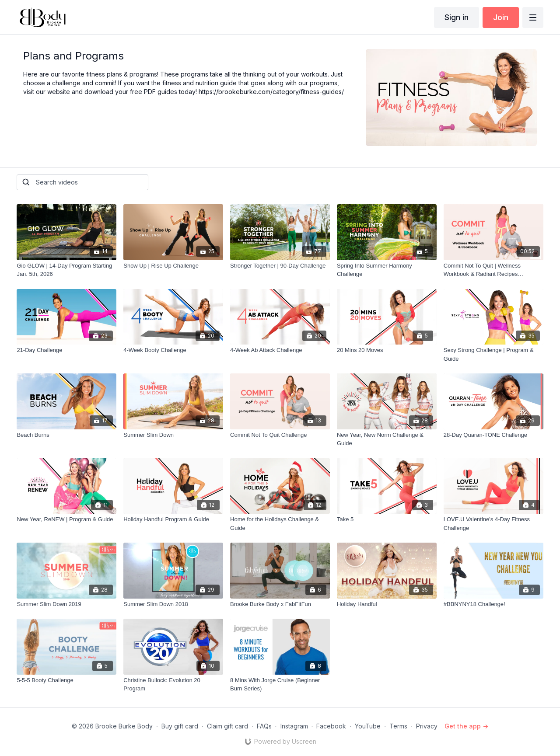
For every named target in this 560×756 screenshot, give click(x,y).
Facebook (331, 726)
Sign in (457, 17)
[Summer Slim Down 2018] (173, 604)
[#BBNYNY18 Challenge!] (493, 604)
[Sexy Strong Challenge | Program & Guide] (493, 354)
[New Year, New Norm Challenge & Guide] (387, 439)
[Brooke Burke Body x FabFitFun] (280, 604)
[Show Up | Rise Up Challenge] (173, 266)
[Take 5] (387, 519)
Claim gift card (227, 726)
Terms (398, 726)
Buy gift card (180, 726)
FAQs (264, 726)
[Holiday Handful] (387, 604)
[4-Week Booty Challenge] (173, 350)
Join (501, 17)
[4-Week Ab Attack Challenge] (280, 350)
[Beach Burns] (66, 435)
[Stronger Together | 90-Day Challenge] (280, 266)
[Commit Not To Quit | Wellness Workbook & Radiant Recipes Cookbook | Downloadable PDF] (493, 270)
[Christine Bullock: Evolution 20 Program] (173, 685)
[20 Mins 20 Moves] (387, 350)
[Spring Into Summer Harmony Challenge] (387, 270)
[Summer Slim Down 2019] (66, 604)
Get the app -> (466, 726)
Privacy (427, 726)
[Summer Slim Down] (173, 435)
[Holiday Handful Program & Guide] (173, 519)
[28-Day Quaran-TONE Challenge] (493, 435)
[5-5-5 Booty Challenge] (66, 680)
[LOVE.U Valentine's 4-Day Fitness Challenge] (493, 524)
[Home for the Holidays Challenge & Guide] (280, 524)
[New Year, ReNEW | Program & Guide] (66, 519)
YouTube (368, 726)
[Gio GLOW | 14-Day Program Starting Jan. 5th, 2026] (66, 270)
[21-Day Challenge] (66, 350)
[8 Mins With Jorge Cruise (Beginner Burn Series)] (280, 685)
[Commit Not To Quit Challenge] (280, 435)
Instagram (294, 726)
